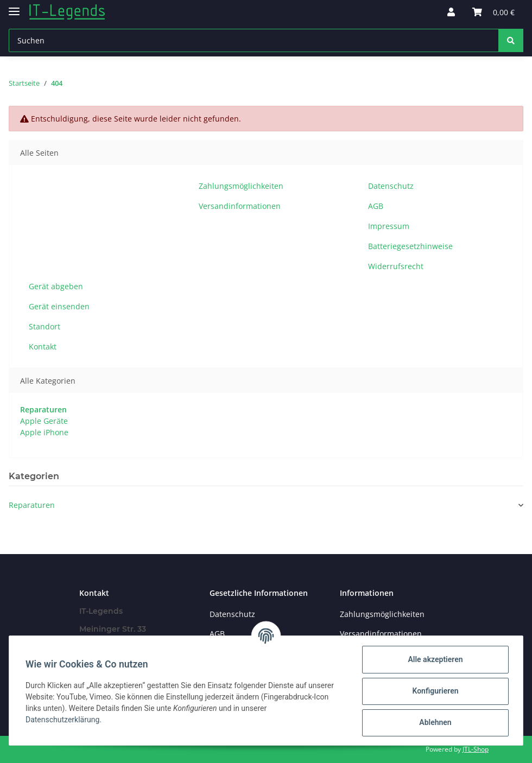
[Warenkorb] (493, 12)
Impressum (389, 226)
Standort (45, 326)
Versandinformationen (240, 206)
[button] (451, 12)
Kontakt (43, 346)
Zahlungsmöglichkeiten (241, 186)
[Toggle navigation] (14, 7)
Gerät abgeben (56, 286)
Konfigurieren (434, 691)
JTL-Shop (476, 749)
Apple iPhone (44, 432)
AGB (376, 206)
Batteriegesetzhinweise (410, 246)
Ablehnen (434, 722)
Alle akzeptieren (434, 659)
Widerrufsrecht (396, 266)
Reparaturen (32, 505)
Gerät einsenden (59, 306)
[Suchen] (254, 40)
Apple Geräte (44, 421)
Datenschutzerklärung (64, 720)
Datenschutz (391, 186)
